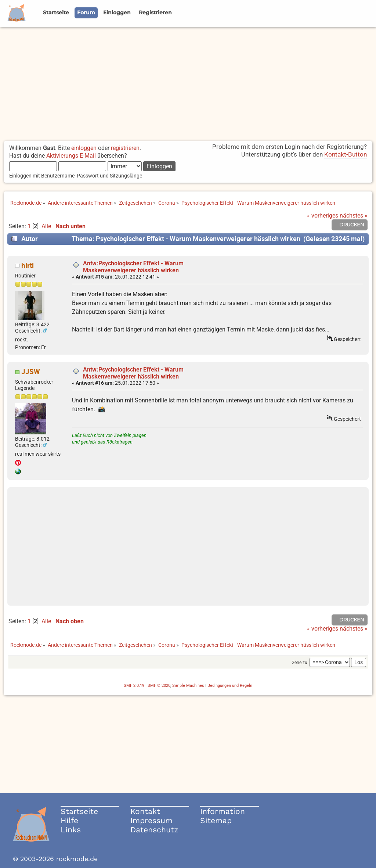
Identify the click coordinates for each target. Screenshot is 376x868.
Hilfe (69, 820)
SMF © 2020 (159, 686)
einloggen (84, 148)
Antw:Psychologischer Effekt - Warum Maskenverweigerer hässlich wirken (133, 267)
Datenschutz (154, 830)
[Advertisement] (188, 82)
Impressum (151, 820)
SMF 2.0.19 (134, 686)
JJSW (31, 372)
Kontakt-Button (346, 154)
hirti (28, 266)
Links (71, 830)
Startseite (79, 811)
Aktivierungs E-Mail (71, 156)
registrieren (125, 148)
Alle (46, 226)
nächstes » (354, 216)
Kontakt (145, 811)
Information (223, 811)
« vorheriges (323, 216)
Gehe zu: (300, 663)
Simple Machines (188, 686)
